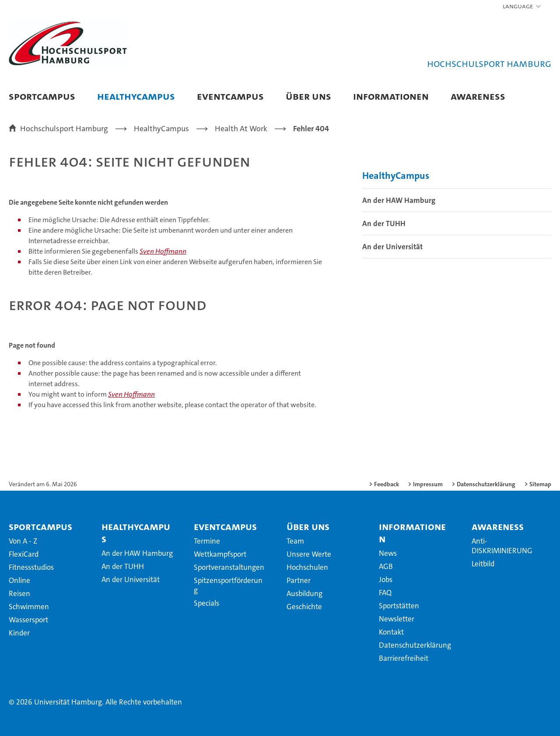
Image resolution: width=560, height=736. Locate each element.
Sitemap (540, 484)
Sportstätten (399, 606)
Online (19, 580)
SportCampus (42, 96)
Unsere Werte (309, 554)
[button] (522, 7)
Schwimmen (29, 607)
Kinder (19, 633)
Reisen (19, 593)
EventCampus (230, 96)
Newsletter (397, 619)
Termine (207, 541)
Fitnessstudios (31, 567)
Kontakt (391, 632)
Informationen (391, 96)
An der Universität (392, 247)
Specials (206, 603)
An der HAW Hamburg (399, 200)
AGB (386, 566)
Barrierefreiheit (404, 658)
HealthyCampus (136, 96)
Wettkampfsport (220, 554)
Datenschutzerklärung (486, 484)
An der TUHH (384, 223)
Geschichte (304, 607)
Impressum (428, 484)
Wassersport (28, 620)
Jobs (386, 579)
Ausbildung (304, 593)
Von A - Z (23, 541)
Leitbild (483, 564)
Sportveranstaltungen (229, 567)
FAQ (385, 593)
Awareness (478, 96)
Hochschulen (307, 567)
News (388, 553)
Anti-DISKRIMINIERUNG (502, 546)
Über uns (308, 96)
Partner (299, 580)
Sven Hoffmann (163, 251)
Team (295, 541)
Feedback (387, 484)
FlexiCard (24, 554)
